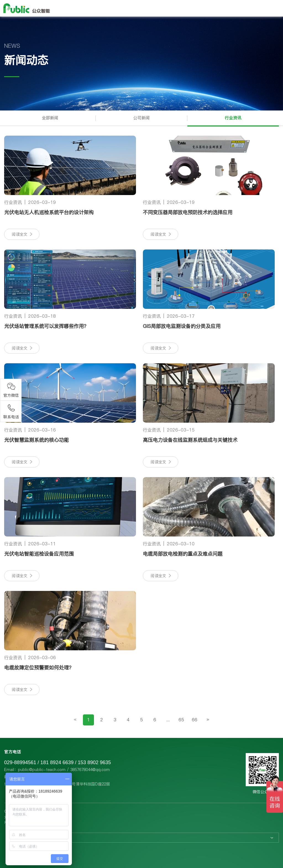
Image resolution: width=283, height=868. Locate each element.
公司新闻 (141, 118)
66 (195, 720)
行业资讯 (233, 118)
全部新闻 (50, 118)
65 (181, 720)
